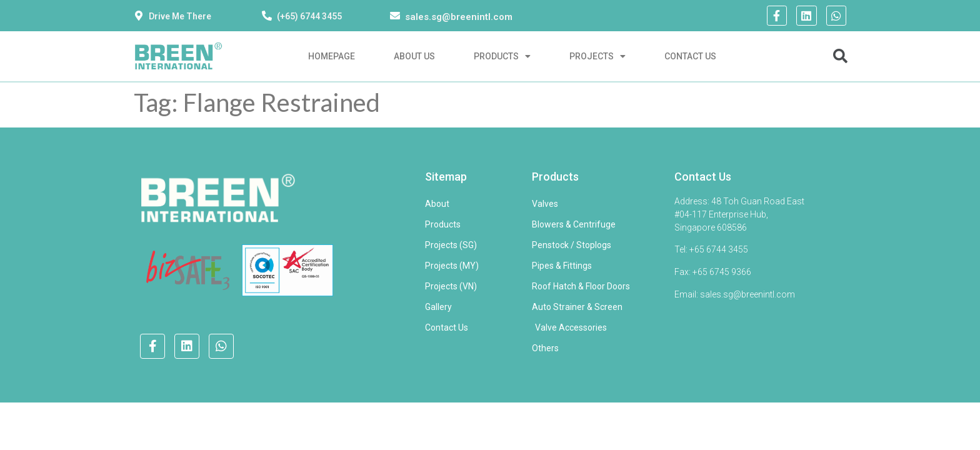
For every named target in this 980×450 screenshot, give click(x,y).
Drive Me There (180, 16)
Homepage (332, 56)
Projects (597, 56)
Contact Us (690, 56)
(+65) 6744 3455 (309, 16)
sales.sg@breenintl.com (459, 17)
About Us (414, 56)
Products (502, 56)
